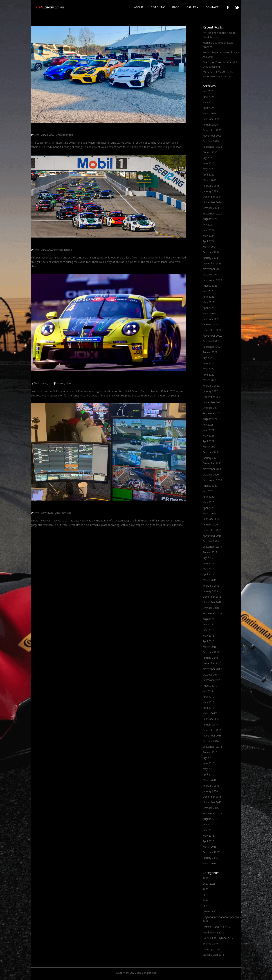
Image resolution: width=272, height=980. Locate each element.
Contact (212, 8)
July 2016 (208, 758)
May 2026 (208, 102)
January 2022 (210, 391)
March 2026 (210, 113)
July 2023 (208, 291)
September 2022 (212, 347)
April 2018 (208, 641)
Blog (176, 8)
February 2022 (211, 386)
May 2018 (208, 636)
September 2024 (212, 213)
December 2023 (212, 263)
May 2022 (208, 369)
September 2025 (212, 147)
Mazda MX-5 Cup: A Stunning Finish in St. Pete (63, 508)
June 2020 (208, 497)
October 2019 (211, 541)
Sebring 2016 (210, 943)
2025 (206, 906)
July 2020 (208, 491)
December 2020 (212, 463)
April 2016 (208, 774)
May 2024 (208, 236)
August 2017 (210, 686)
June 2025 (208, 163)
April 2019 (208, 574)
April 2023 (208, 308)
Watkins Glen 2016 (213, 955)
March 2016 (210, 780)
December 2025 (212, 130)
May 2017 (208, 702)
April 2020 (208, 508)
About (139, 8)
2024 (206, 900)
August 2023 (210, 286)
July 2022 (208, 358)
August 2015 (210, 819)
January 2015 (210, 858)
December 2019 (212, 530)
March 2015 (210, 847)
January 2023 (210, 324)
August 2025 (210, 152)
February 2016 (211, 786)
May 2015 (208, 836)
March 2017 (210, 713)
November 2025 (212, 136)
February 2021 (211, 452)
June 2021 (208, 430)
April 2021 (208, 441)
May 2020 (208, 502)
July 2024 (208, 224)
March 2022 (210, 380)
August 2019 (210, 552)
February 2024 (211, 252)
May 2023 (208, 302)
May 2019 (208, 569)
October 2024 (211, 208)
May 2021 (208, 436)
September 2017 (212, 680)
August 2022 (210, 352)
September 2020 (212, 480)
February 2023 (211, 319)
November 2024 (212, 202)
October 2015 (211, 808)
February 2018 (211, 652)
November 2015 (212, 802)
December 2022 (212, 330)
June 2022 (208, 363)
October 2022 (211, 341)
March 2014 (210, 863)
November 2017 (212, 669)
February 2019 (211, 586)
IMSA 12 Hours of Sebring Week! (54, 378)
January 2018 (210, 658)
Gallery (192, 8)
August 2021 (210, 419)
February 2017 (211, 719)
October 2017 (211, 675)
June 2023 (208, 297)
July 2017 (208, 691)
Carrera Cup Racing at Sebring (52, 245)
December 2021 (212, 397)
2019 (206, 878)
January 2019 (210, 591)
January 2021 (210, 458)
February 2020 (211, 519)
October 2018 (211, 608)
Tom (36, 135)
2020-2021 (209, 884)
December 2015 (212, 797)
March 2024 (210, 247)
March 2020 (210, 513)
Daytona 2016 (211, 911)
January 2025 (210, 191)
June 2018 (208, 630)
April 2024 (208, 241)
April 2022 (208, 375)
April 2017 (208, 708)
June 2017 (208, 697)
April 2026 (208, 108)
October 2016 (211, 741)
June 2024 (208, 230)
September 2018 (212, 613)
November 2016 (212, 735)
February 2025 (211, 186)
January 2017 (210, 724)
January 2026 (210, 125)
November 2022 (212, 336)
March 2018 (210, 647)
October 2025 (211, 141)
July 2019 (208, 558)
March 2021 (210, 447)
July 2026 (208, 91)
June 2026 (208, 97)
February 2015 (211, 852)
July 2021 (208, 425)
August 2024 (210, 219)
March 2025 (210, 180)
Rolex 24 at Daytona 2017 (218, 938)
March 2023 (210, 313)
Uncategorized (64, 135)
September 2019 (212, 547)
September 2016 (212, 747)
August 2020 (210, 486)
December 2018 (212, 597)
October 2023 (211, 274)
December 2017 (212, 663)
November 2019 (212, 536)
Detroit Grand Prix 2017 (216, 927)
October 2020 (211, 474)
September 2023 (212, 280)
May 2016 (208, 769)
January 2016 (210, 791)
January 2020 (210, 524)
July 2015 (208, 824)
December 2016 (212, 730)
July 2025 (208, 158)
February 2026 (211, 119)
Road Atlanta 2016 (213, 932)
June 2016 (208, 763)
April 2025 (208, 175)
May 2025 (208, 169)
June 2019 (208, 563)
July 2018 (208, 624)
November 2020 (212, 469)
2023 (206, 895)
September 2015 (212, 813)
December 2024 (212, 197)
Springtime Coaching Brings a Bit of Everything (63, 130)
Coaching (158, 8)
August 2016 (210, 752)
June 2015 (208, 830)
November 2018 (212, 602)
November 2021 (212, 402)
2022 (206, 889)
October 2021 (211, 408)
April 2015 (208, 841)
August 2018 (210, 619)
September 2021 (212, 413)
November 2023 (212, 269)
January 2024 (210, 258)
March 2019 (210, 580)
